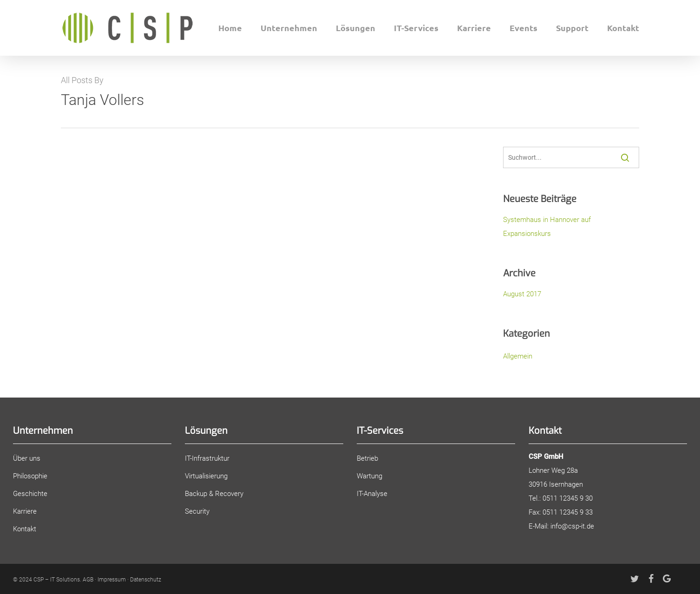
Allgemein (518, 356)
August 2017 (522, 294)
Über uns (27, 458)
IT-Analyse (372, 494)
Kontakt (25, 529)
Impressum (112, 580)
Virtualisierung (206, 476)
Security (197, 511)
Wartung (370, 476)
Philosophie (30, 476)
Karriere (25, 511)
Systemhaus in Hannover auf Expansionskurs (547, 227)
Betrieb (367, 458)
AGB (88, 580)
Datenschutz (146, 580)
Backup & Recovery (214, 494)
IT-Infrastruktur (207, 458)
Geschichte (30, 494)
